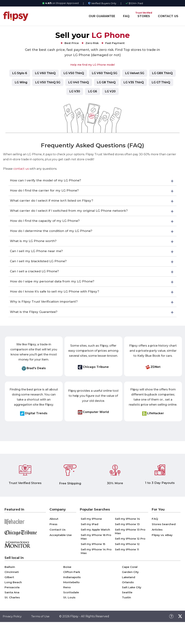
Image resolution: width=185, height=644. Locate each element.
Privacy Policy (13, 638)
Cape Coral (130, 585)
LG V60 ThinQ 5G (121, 73)
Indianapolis (72, 596)
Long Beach (13, 602)
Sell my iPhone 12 (128, 562)
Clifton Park (72, 591)
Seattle (127, 613)
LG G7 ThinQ (63, 93)
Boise (67, 585)
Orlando (128, 602)
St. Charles (13, 618)
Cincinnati (12, 591)
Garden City (131, 591)
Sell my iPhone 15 (93, 562)
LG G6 (107, 93)
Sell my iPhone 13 (128, 542)
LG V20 (126, 93)
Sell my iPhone (92, 537)
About (54, 537)
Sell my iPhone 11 (127, 567)
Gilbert (10, 596)
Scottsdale (71, 613)
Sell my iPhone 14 (128, 537)
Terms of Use (42, 638)
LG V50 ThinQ (88, 73)
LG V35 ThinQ (166, 83)
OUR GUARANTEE (102, 16)
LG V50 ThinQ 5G (75, 83)
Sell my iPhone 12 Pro (131, 556)
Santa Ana (12, 613)
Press (54, 542)
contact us (21, 170)
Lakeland (129, 596)
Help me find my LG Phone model (92, 65)
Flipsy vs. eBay (163, 553)
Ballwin (10, 585)
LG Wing (46, 83)
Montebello (72, 602)
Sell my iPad (90, 542)
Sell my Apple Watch (96, 547)
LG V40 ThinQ (107, 83)
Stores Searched (164, 542)
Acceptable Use (62, 553)
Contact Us (58, 547)
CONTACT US (168, 16)
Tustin (127, 618)
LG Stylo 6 (30, 73)
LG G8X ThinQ (20, 83)
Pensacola (12, 607)
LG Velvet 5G (153, 73)
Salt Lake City (132, 607)
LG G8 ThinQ (136, 83)
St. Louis (70, 618)
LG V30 (87, 93)
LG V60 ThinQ (58, 73)
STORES (144, 16)
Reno (67, 607)
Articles (158, 547)
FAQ (126, 16)
